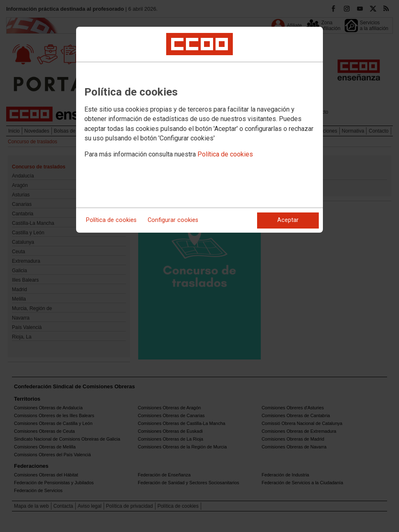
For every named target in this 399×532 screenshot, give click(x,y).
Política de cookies (225, 154)
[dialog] (199, 130)
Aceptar (288, 220)
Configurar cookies (173, 220)
